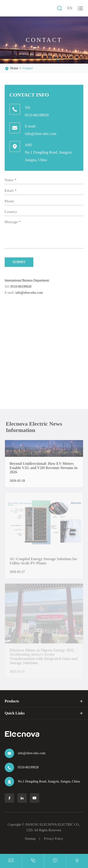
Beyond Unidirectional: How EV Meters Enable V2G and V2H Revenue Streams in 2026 (44, 470)
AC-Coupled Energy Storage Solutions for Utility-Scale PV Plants (43, 563)
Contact (28, 68)
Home (14, 68)
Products (12, 701)
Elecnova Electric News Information (35, 427)
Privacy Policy (54, 839)
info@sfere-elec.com (41, 134)
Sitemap (30, 839)
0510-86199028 (37, 115)
